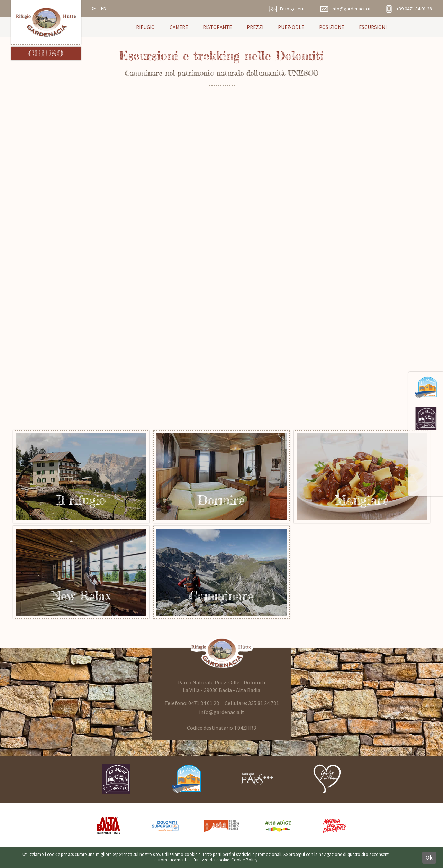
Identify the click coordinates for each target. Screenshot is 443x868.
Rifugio (145, 27)
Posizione (332, 27)
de (93, 8)
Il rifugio (221, 477)
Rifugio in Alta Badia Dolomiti (81, 477)
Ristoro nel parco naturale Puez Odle (362, 477)
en (104, 8)
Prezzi (255, 27)
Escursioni (373, 27)
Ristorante (217, 27)
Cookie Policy (244, 860)
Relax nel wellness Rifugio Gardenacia (81, 572)
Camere (179, 27)
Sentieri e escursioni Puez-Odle (221, 572)
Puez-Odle (291, 27)
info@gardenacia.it (222, 712)
